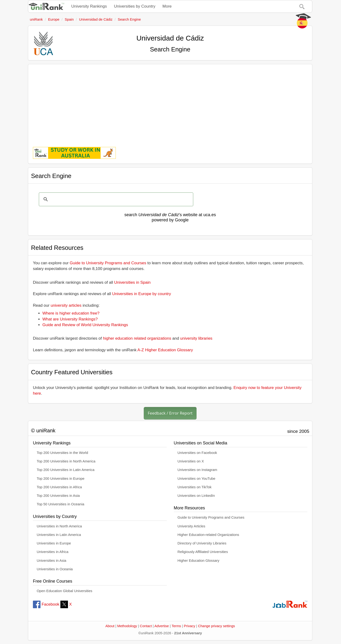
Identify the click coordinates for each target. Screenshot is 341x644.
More (167, 6)
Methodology (127, 626)
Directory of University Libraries (202, 543)
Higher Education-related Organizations (208, 535)
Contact (146, 626)
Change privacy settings (216, 626)
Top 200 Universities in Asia (58, 496)
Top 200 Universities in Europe (61, 479)
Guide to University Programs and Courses (108, 263)
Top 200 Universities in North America (66, 461)
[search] (115, 199)
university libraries (196, 338)
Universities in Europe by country (142, 294)
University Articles (191, 526)
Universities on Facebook (197, 453)
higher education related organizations (137, 338)
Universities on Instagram (197, 470)
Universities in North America (59, 526)
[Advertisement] (170, 102)
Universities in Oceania (55, 569)
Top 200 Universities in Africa (59, 487)
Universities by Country (135, 6)
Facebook (46, 604)
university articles (66, 305)
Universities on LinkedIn (196, 496)
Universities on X (191, 461)
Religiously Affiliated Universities (203, 552)
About (110, 626)
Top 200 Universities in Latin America (66, 470)
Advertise (162, 626)
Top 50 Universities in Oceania (61, 504)
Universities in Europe (54, 543)
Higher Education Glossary (199, 561)
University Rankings (89, 6)
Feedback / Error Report (170, 413)
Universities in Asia (52, 561)
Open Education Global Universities (65, 591)
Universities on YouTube (197, 479)
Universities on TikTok (195, 487)
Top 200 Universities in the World (62, 453)
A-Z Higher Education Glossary (165, 350)
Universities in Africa (53, 552)
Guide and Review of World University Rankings (85, 325)
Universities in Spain (132, 282)
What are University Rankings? (70, 319)
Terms (176, 626)
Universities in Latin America (59, 535)
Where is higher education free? (71, 313)
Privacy (189, 626)
